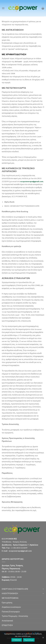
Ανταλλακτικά (7, 621)
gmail (37, 181)
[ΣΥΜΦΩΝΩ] (43, 638)
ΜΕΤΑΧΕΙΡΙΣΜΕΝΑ (10, 598)
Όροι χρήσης (7, 603)
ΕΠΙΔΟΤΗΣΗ (7, 625)
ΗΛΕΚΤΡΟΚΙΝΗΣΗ (10, 593)
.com (41, 181)
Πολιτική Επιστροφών (11, 612)
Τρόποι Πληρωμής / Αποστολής (15, 616)
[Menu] (3, 8)
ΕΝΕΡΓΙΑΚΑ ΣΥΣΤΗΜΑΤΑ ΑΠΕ (15, 589)
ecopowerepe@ (27, 181)
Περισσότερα (29, 640)
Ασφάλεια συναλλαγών (11, 607)
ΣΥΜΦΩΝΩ (17, 640)
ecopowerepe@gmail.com (20, 551)
